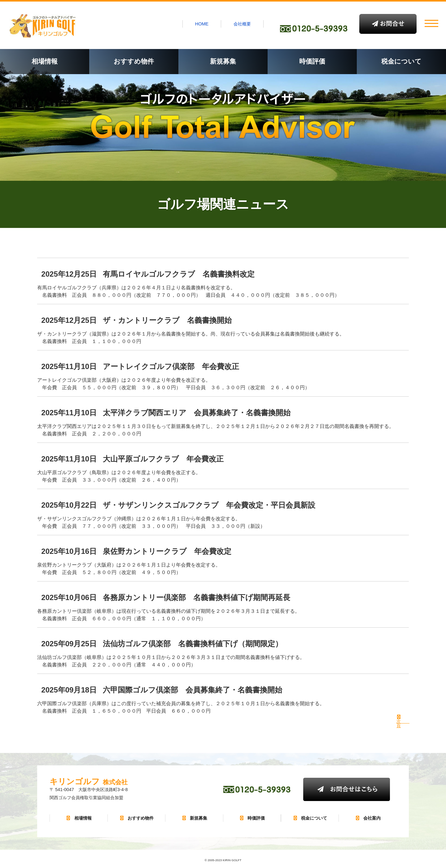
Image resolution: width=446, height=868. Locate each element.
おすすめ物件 (134, 61)
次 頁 (399, 723)
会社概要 (242, 24)
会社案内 (368, 818)
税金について (401, 61)
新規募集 (223, 61)
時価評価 (312, 61)
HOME (202, 24)
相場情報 (45, 61)
